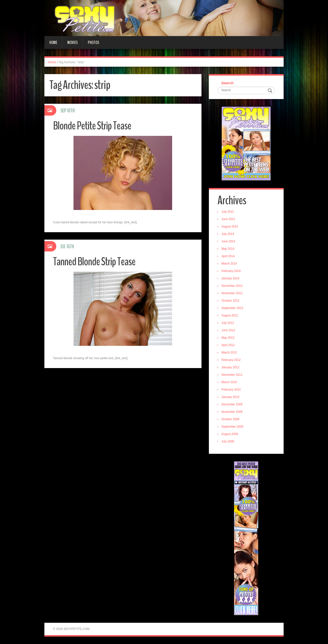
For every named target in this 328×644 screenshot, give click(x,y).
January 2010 (230, 397)
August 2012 (230, 315)
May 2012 (228, 338)
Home (53, 42)
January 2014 (230, 278)
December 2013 (232, 286)
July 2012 (228, 323)
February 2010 (231, 390)
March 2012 (229, 353)
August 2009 (230, 434)
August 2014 (230, 227)
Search (227, 83)
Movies (73, 42)
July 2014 (228, 234)
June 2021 (228, 219)
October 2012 (230, 301)
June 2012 (228, 330)
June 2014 (228, 241)
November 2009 (232, 412)
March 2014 (229, 264)
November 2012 (232, 293)
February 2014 (231, 271)
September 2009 (232, 427)
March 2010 (229, 382)
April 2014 (228, 256)
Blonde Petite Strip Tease (92, 126)
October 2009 (230, 419)
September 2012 (232, 308)
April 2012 (228, 345)
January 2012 (230, 367)
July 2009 (228, 441)
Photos (93, 42)
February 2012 (231, 360)
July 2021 (228, 212)
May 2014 (228, 249)
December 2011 (232, 375)
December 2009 (232, 404)
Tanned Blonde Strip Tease (94, 262)
